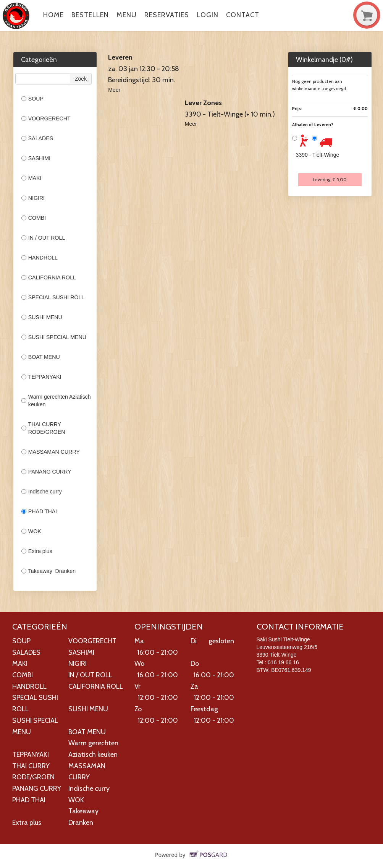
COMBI (34, 218)
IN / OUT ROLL (43, 238)
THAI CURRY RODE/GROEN (43, 428)
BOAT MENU (41, 357)
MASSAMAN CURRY (51, 452)
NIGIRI (33, 198)
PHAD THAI (40, 511)
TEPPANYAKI (41, 377)
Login (208, 15)
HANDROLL (40, 258)
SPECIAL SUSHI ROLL (53, 297)
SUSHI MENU (42, 317)
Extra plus (37, 551)
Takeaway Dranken (48, 571)
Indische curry (42, 492)
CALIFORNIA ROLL (49, 277)
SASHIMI (36, 158)
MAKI (32, 178)
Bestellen (90, 15)
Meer (114, 90)
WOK (31, 531)
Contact (243, 15)
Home (53, 15)
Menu (127, 15)
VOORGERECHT (46, 118)
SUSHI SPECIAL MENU (54, 337)
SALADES (37, 138)
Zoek (81, 79)
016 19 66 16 (283, 662)
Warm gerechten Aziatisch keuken (56, 401)
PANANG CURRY (47, 472)
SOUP (32, 99)
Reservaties (167, 15)
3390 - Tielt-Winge (318, 155)
